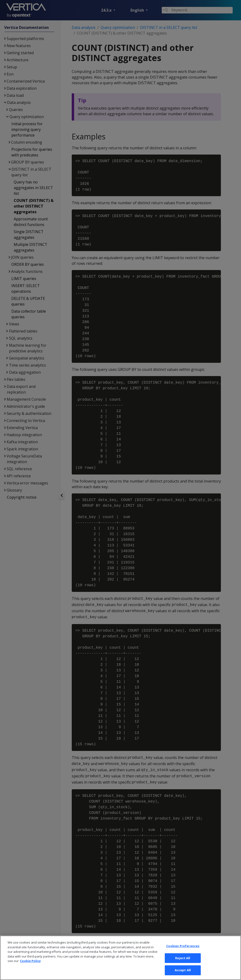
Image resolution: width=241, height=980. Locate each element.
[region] (120, 958)
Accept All (183, 970)
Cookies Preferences (183, 946)
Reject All (183, 958)
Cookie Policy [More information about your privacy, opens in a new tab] (30, 961)
